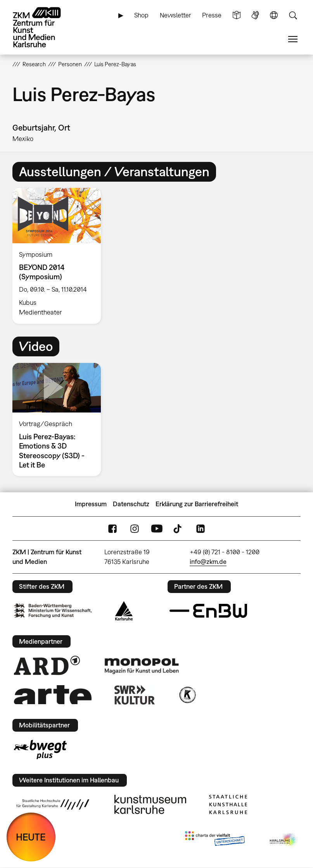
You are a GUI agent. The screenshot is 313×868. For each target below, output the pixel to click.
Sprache (274, 15)
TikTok (178, 529)
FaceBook (112, 529)
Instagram (135, 529)
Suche (293, 15)
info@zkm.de (208, 562)
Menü (293, 39)
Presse (212, 15)
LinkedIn (201, 529)
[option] (60, 256)
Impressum (91, 504)
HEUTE (31, 837)
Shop (141, 15)
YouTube (157, 529)
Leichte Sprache (237, 15)
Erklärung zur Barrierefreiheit (197, 504)
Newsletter (176, 15)
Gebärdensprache (255, 15)
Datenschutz (131, 504)
